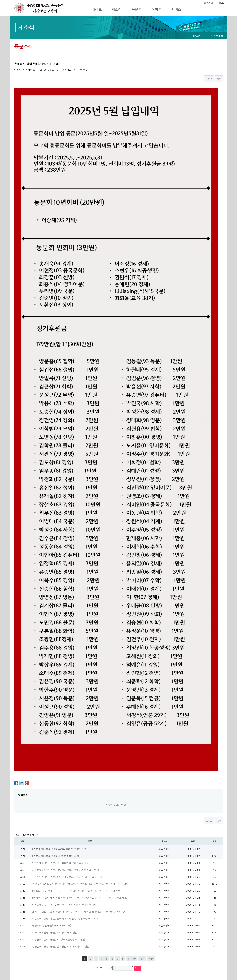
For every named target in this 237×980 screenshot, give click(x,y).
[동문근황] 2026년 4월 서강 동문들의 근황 (55, 856)
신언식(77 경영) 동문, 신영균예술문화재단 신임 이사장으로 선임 (67, 877)
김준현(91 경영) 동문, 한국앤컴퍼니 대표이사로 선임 (61, 946)
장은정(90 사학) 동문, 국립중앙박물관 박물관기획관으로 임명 (66, 870)
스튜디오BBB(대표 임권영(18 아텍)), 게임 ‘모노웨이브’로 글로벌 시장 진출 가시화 (77, 911)
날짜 (193, 841)
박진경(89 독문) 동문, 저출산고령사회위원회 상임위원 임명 (64, 904)
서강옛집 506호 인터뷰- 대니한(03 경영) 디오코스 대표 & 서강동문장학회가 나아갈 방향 (80, 884)
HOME (197, 36)
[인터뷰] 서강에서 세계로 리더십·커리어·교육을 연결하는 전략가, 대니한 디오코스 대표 (80, 898)
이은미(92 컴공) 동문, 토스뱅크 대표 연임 (55, 932)
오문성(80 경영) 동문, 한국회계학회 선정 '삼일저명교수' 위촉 (65, 918)
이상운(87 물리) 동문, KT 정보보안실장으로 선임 (59, 939)
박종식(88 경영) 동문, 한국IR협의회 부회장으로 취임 (61, 863)
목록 (219, 79)
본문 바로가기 (0, 0)
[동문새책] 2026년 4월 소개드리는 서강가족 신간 (59, 849)
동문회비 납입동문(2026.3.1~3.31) (51, 925)
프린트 (209, 79)
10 (134, 958)
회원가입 (208, 3)
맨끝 (151, 958)
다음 (142, 958)
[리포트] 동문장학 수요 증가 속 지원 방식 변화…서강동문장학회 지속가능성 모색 (76, 891)
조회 (215, 841)
